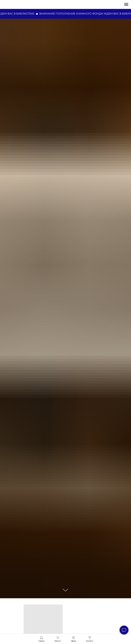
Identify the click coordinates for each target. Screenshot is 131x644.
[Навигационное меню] (126, 4)
